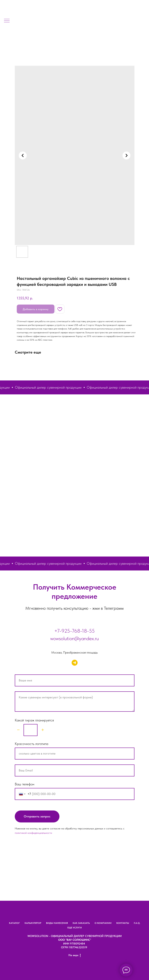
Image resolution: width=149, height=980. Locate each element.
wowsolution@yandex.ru (74, 638)
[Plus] (43, 730)
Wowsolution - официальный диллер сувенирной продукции (75, 936)
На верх (75, 955)
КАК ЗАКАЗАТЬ (81, 923)
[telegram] (75, 663)
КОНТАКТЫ (123, 923)
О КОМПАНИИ (103, 923)
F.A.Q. (137, 923)
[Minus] (18, 730)
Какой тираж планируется (34, 720)
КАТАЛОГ (14, 923)
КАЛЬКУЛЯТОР (33, 923)
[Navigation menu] (7, 21)
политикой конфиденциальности (33, 833)
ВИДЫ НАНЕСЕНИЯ (57, 923)
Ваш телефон (25, 784)
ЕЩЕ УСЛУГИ (75, 928)
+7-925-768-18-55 (74, 631)
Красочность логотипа (32, 744)
